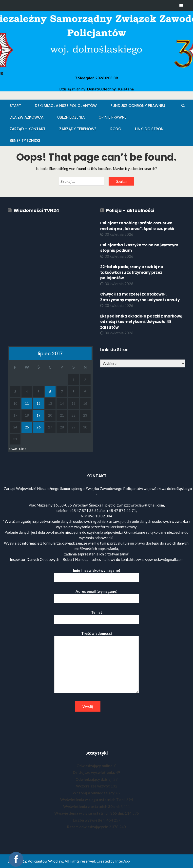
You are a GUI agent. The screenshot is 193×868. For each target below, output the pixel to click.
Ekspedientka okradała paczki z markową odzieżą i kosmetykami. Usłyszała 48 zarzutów (141, 322)
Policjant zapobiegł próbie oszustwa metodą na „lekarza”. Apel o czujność (137, 226)
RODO (116, 129)
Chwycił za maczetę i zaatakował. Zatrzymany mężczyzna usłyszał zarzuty (140, 297)
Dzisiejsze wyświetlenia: (94, 772)
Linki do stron (149, 129)
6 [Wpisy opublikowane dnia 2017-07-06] (50, 392)
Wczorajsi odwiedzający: (94, 793)
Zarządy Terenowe (78, 129)
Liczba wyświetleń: (90, 820)
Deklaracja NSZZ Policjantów (66, 106)
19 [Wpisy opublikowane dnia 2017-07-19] (39, 415)
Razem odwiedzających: (88, 827)
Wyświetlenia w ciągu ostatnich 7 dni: (93, 800)
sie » (23, 448)
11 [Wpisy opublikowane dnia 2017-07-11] (27, 403)
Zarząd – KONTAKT (28, 129)
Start (15, 106)
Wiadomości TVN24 (36, 210)
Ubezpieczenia (71, 117)
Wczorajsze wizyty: (93, 786)
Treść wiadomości (96, 662)
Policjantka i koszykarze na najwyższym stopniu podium (139, 248)
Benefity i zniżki (25, 140)
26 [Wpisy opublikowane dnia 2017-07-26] (39, 427)
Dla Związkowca (27, 117)
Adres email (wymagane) (96, 595)
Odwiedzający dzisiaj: (94, 779)
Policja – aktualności (130, 210)
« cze (13, 448)
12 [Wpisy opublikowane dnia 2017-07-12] (39, 403)
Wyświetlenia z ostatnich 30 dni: (92, 806)
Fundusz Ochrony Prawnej (138, 106)
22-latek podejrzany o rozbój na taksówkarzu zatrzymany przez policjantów (132, 272)
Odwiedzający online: (95, 766)
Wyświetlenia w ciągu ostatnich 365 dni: (90, 813)
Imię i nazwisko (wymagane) (96, 574)
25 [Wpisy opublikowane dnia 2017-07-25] (27, 427)
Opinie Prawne (113, 117)
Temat (96, 616)
